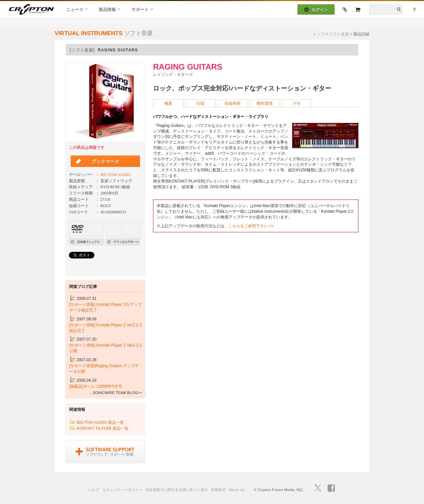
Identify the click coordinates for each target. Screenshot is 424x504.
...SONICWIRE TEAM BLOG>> (116, 393)
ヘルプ (94, 490)
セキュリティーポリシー (122, 490)
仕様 (200, 103)
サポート (142, 9)
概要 (168, 103)
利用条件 (218, 490)
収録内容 (233, 103)
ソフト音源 (339, 34)
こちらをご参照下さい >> (251, 226)
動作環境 (265, 103)
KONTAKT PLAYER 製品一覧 (103, 428)
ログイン (316, 10)
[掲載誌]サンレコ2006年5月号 (96, 386)
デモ (297, 103)
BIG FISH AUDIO (115, 175)
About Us (237, 490)
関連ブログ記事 (83, 287)
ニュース (77, 9)
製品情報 (109, 9)
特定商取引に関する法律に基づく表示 (177, 490)
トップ (319, 34)
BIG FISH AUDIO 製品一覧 (100, 422)
